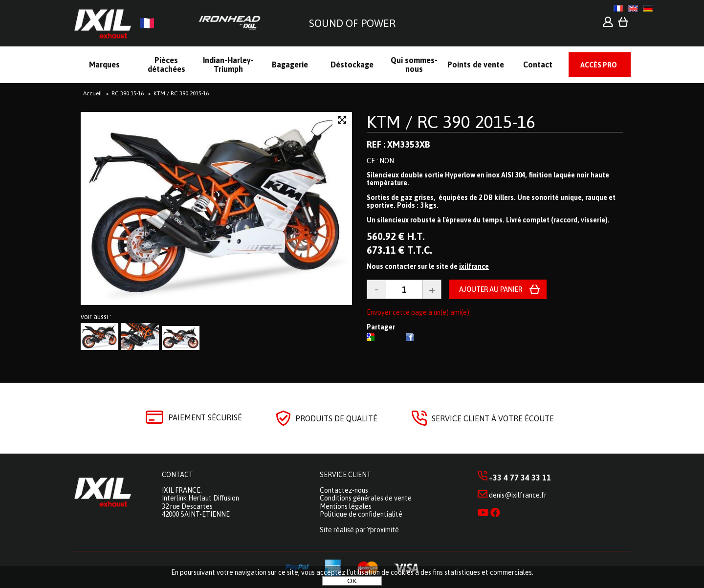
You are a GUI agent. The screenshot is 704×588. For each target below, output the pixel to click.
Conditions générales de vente (366, 498)
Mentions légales (346, 506)
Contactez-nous (344, 490)
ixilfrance (474, 266)
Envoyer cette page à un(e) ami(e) (418, 312)
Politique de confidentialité (361, 514)
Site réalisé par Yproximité (359, 530)
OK (352, 581)
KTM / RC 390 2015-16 (451, 122)
